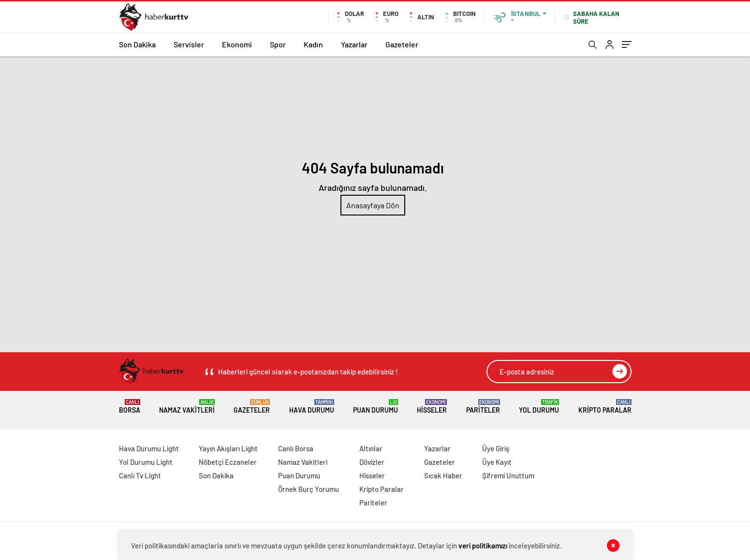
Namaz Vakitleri (187, 407)
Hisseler (432, 407)
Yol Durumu (539, 407)
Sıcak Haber (443, 475)
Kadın (313, 44)
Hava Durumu (312, 407)
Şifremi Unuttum (508, 475)
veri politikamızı (483, 546)
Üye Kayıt (497, 462)
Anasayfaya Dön (373, 205)
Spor (278, 44)
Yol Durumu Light (146, 462)
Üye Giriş (496, 448)
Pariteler (483, 407)
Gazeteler (402, 44)
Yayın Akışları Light (228, 448)
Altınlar (371, 448)
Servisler (189, 44)
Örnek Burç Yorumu (309, 489)
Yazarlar (354, 44)
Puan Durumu (375, 407)
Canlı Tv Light (140, 475)
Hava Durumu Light (149, 448)
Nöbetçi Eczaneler (228, 462)
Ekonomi (237, 44)
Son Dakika (137, 44)
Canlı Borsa (296, 448)
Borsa (130, 407)
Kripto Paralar (605, 407)
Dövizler (372, 462)
